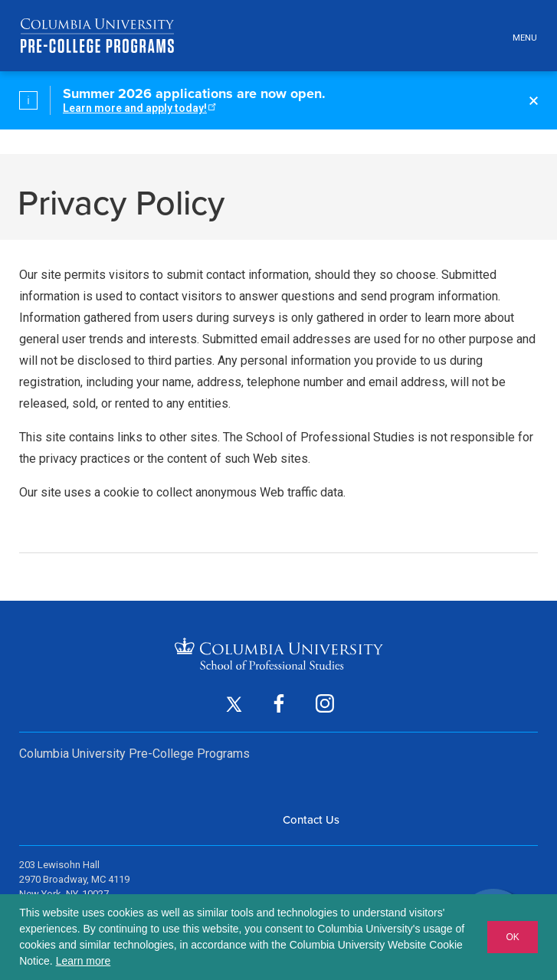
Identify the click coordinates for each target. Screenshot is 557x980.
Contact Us (311, 819)
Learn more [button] (84, 961)
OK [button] (512, 937)
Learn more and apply (138, 108)
